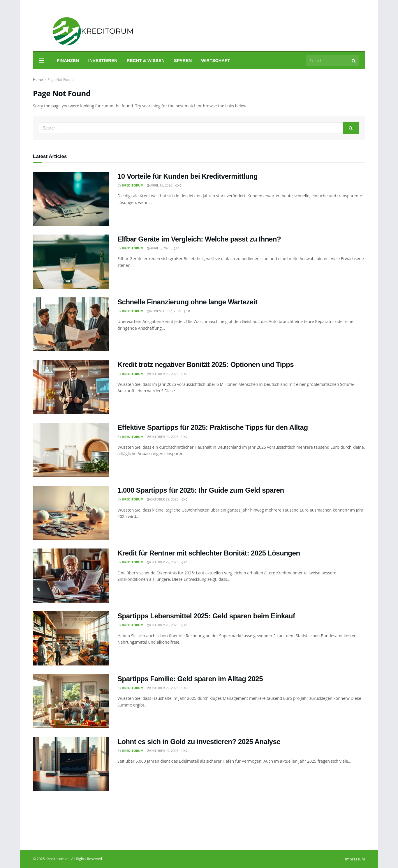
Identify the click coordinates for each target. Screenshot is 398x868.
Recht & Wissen (146, 60)
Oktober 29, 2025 (163, 374)
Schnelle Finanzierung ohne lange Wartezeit (187, 302)
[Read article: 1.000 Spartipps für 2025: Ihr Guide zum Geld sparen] (71, 513)
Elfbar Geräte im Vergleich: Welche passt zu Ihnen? (199, 239)
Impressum (355, 859)
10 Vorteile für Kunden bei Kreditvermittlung (187, 176)
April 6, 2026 (159, 248)
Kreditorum (133, 185)
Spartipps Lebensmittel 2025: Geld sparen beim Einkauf (206, 616)
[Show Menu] (41, 61)
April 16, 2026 (160, 185)
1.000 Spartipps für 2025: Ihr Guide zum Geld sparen (201, 490)
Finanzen (68, 60)
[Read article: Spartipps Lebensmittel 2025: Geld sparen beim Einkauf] (71, 638)
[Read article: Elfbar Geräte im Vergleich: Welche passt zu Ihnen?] (71, 262)
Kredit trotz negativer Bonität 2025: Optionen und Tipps (206, 364)
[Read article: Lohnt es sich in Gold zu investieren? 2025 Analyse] (71, 764)
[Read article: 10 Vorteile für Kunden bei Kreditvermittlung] (71, 199)
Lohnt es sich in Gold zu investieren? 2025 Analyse (199, 742)
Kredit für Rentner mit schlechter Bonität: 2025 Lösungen (209, 553)
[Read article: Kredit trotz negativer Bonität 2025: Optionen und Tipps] (71, 387)
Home (38, 80)
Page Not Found (60, 80)
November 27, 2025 (164, 311)
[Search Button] (354, 61)
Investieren (103, 60)
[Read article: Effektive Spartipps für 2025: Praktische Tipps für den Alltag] (71, 450)
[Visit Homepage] (85, 31)
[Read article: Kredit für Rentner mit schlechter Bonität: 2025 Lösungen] (71, 576)
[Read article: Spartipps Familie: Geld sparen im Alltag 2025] (71, 701)
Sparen (183, 60)
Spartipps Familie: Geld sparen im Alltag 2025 (190, 679)
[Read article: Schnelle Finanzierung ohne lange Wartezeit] (71, 324)
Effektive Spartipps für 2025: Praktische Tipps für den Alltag (213, 427)
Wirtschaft (215, 60)
